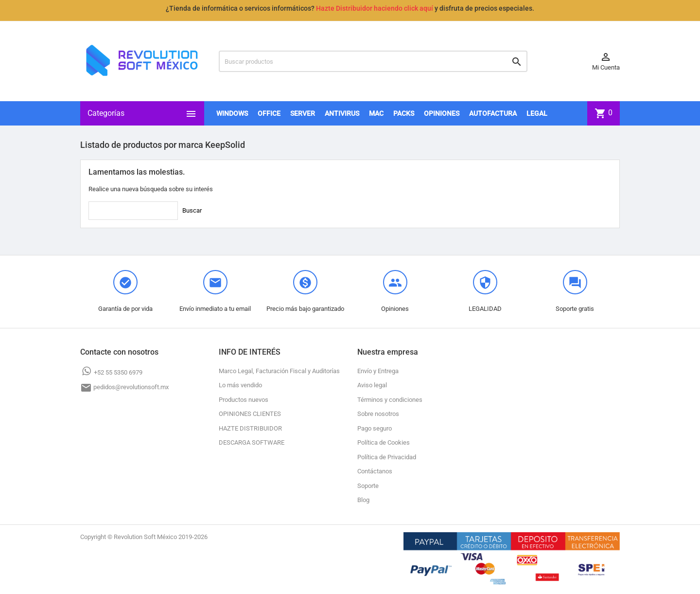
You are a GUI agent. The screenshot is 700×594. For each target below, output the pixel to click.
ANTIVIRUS (342, 113)
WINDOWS (232, 113)
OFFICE (269, 113)
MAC (376, 113)
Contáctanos (375, 471)
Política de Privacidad (387, 457)
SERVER (303, 113)
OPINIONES (442, 113)
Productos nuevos (244, 400)
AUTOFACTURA (493, 113)
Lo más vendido (240, 385)
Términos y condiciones (390, 400)
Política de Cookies (384, 442)
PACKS (404, 113)
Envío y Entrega (378, 371)
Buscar (192, 210)
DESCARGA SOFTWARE (252, 442)
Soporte (368, 486)
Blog (363, 500)
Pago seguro (375, 428)
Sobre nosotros (378, 414)
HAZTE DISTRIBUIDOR (250, 428)
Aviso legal (372, 385)
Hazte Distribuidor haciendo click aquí (375, 8)
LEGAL (537, 113)
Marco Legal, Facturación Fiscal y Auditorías (279, 371)
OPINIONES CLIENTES (250, 414)
